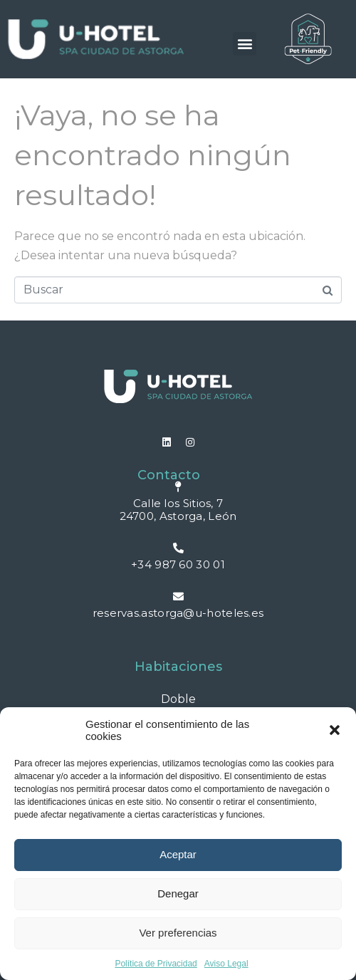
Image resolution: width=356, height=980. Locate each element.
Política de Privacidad (156, 964)
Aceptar (178, 854)
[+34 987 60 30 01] (178, 548)
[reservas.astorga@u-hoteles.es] (178, 596)
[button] (335, 730)
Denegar (178, 893)
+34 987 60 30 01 (178, 564)
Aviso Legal (226, 964)
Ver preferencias (178, 933)
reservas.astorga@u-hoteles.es (178, 613)
